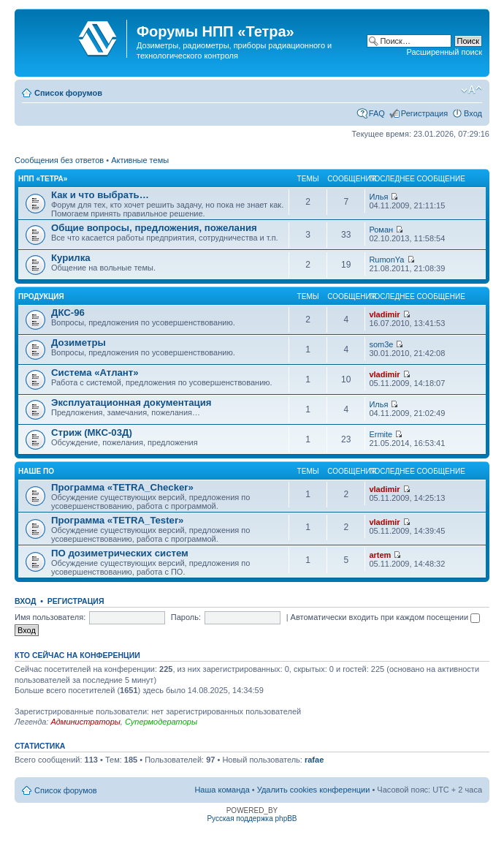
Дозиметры (79, 343)
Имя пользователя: (50, 617)
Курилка (71, 258)
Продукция (41, 296)
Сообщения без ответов (59, 160)
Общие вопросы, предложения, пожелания (154, 228)
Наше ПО (36, 471)
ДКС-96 (68, 313)
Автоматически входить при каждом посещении (386, 617)
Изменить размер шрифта (471, 90)
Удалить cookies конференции (314, 790)
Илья (378, 197)
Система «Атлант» (95, 373)
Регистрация (424, 113)
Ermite (381, 434)
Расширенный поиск (444, 52)
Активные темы (140, 160)
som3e (381, 344)
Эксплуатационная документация (131, 402)
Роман (381, 230)
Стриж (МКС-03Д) (92, 432)
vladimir (384, 314)
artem (380, 555)
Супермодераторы (161, 722)
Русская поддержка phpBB (252, 819)
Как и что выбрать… (100, 195)
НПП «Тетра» (43, 179)
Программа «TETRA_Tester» (117, 520)
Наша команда (222, 790)
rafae (314, 760)
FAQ (377, 113)
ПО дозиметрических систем (120, 553)
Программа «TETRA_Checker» (122, 487)
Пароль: (186, 617)
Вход (473, 113)
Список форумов (68, 93)
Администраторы (85, 722)
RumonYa (386, 260)
